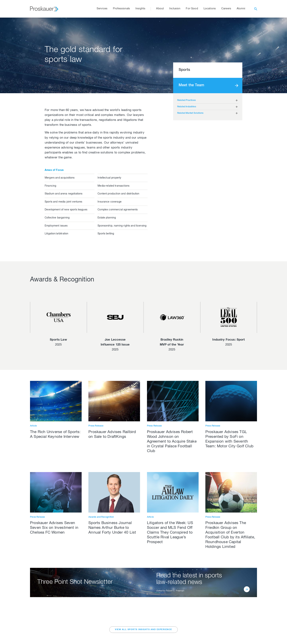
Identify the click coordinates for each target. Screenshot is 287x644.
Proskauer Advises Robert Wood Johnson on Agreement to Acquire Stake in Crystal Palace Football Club (172, 442)
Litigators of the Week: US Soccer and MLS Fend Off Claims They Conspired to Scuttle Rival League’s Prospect (170, 533)
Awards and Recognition (101, 517)
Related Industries (187, 107)
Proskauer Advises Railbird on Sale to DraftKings (112, 435)
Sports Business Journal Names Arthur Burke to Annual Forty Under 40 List (112, 528)
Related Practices (187, 100)
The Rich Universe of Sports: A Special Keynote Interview (55, 435)
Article (33, 426)
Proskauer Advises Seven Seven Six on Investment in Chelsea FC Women (54, 528)
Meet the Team (191, 86)
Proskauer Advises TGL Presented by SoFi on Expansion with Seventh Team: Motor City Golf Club (229, 439)
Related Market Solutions (190, 113)
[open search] (256, 9)
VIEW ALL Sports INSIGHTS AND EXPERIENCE (143, 630)
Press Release (96, 426)
